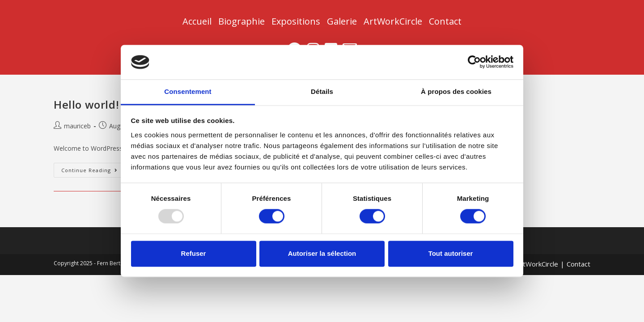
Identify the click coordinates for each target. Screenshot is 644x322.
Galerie (342, 21)
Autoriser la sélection (322, 253)
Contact (445, 21)
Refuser (194, 253)
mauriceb (77, 126)
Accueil (197, 21)
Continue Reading (93, 168)
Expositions (296, 21)
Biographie (241, 21)
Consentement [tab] (188, 91)
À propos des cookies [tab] (456, 91)
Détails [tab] (322, 91)
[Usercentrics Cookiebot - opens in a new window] (474, 62)
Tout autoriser (451, 253)
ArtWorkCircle (393, 21)
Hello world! (86, 104)
